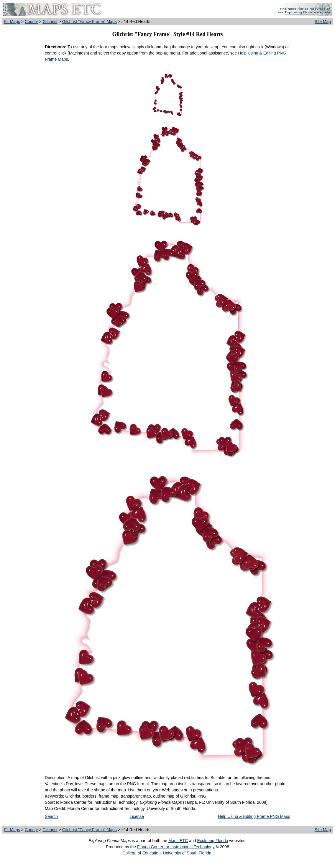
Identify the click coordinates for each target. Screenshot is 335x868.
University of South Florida (187, 853)
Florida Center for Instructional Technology (176, 847)
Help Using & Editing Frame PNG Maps (254, 816)
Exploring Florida (212, 841)
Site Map (323, 22)
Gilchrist (50, 22)
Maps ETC (178, 841)
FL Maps (12, 22)
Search (51, 816)
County (31, 22)
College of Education (141, 853)
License (137, 816)
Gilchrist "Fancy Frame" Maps (90, 22)
